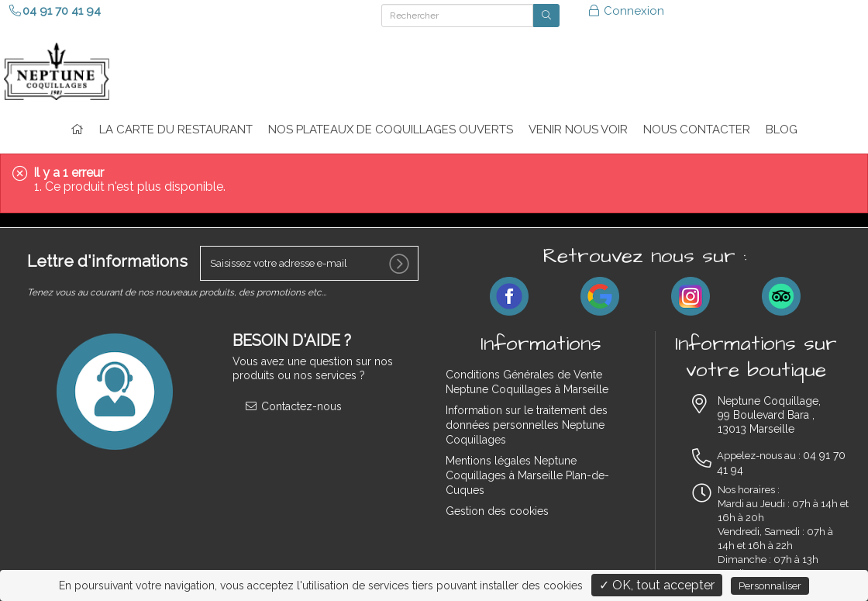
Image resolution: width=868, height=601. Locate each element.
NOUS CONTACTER (697, 130)
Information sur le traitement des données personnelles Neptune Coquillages (527, 425)
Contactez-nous (293, 406)
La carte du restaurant (176, 130)
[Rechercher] (457, 16)
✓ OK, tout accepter (657, 585)
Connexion (626, 11)
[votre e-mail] (309, 263)
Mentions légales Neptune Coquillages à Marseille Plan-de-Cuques (527, 475)
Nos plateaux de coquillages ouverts (391, 130)
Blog (782, 130)
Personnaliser (770, 586)
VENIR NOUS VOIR (578, 130)
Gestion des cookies (497, 511)
